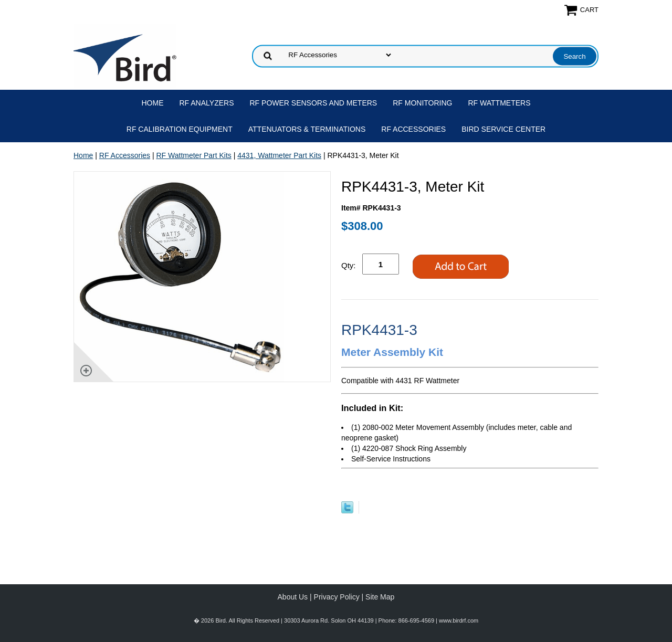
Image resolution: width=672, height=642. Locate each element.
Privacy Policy (337, 597)
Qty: (349, 265)
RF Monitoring (422, 103)
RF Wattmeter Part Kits (193, 155)
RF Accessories (413, 129)
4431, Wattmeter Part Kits (279, 155)
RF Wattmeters (500, 103)
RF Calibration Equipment (180, 129)
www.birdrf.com (459, 620)
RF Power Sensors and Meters (314, 103)
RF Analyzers (207, 103)
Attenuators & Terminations (307, 129)
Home (153, 103)
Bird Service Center (503, 129)
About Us (293, 597)
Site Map (380, 597)
